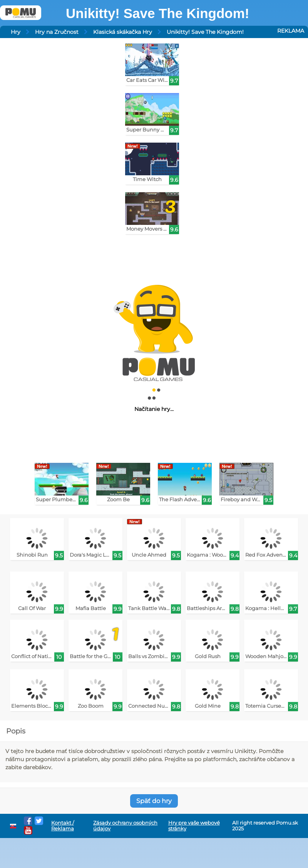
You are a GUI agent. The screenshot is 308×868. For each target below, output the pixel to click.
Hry (16, 32)
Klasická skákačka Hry (123, 32)
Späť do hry (154, 801)
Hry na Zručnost (57, 32)
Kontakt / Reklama (63, 826)
